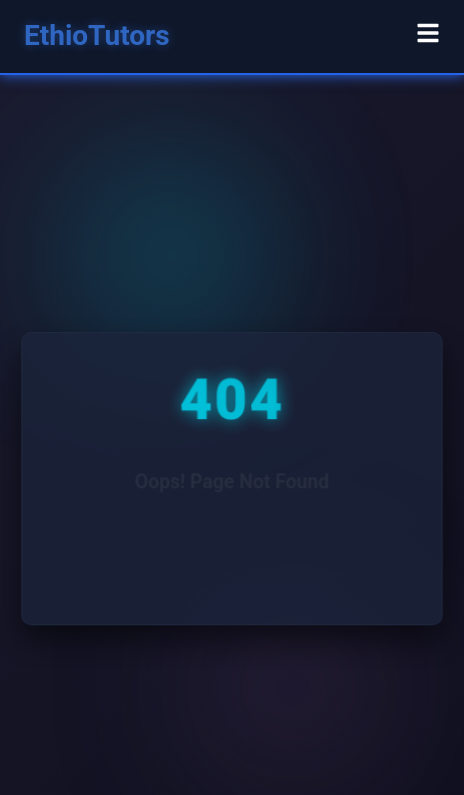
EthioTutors (97, 35)
